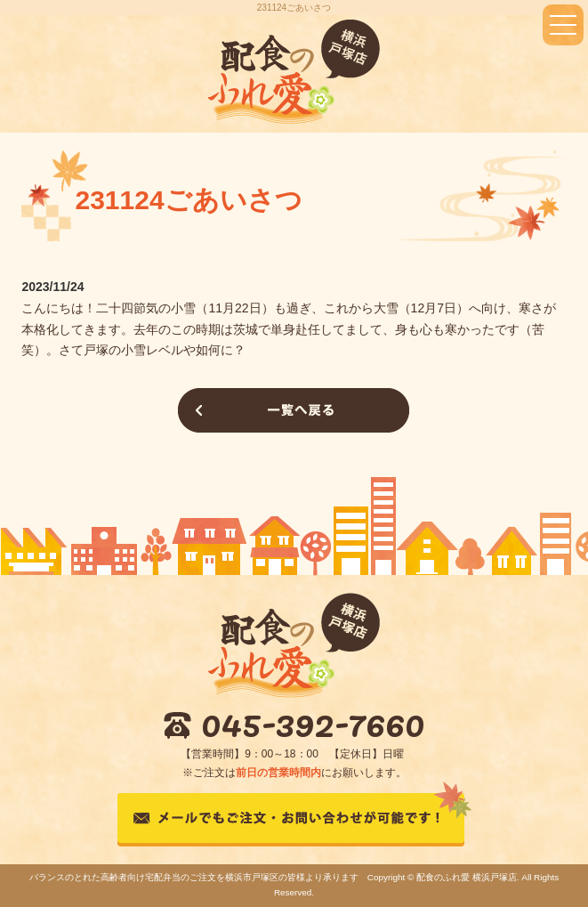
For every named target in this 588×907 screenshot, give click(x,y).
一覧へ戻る (294, 410)
